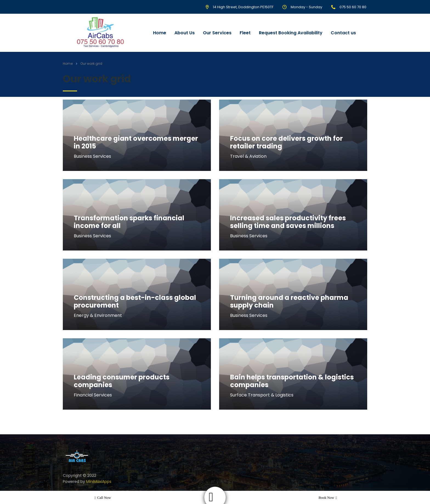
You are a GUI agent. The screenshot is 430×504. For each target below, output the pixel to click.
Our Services (217, 33)
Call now (103, 498)
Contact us (343, 33)
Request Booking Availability (291, 33)
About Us (185, 33)
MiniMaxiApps (99, 482)
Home (160, 33)
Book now (328, 498)
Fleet (245, 33)
